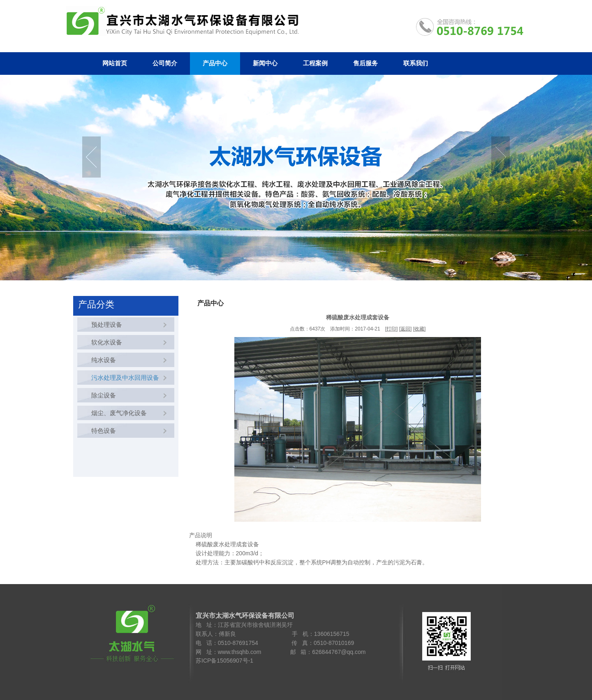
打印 (391, 329)
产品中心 (215, 63)
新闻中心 (265, 63)
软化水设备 (105, 342)
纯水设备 (102, 360)
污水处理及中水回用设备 (124, 378)
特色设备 (102, 431)
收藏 (419, 329)
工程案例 (315, 63)
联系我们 (416, 63)
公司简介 (165, 63)
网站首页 (115, 63)
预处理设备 (105, 325)
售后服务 (365, 63)
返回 (405, 329)
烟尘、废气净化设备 (117, 413)
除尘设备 (102, 395)
